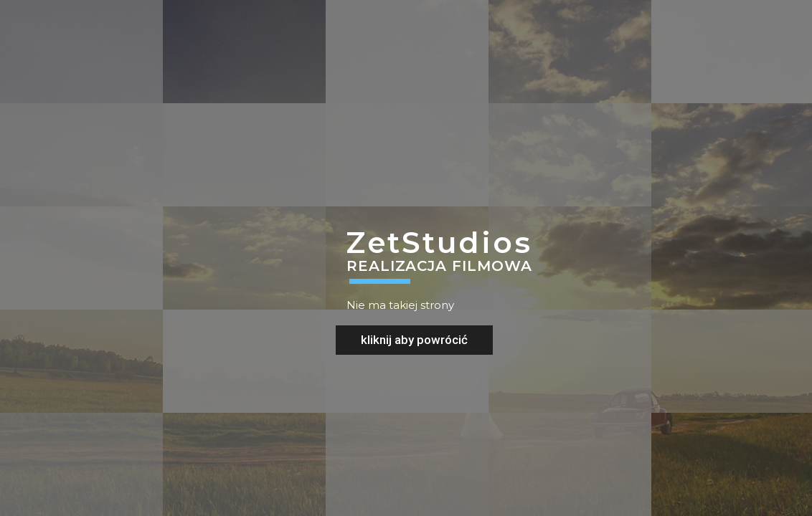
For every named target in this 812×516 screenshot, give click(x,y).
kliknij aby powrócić (414, 340)
